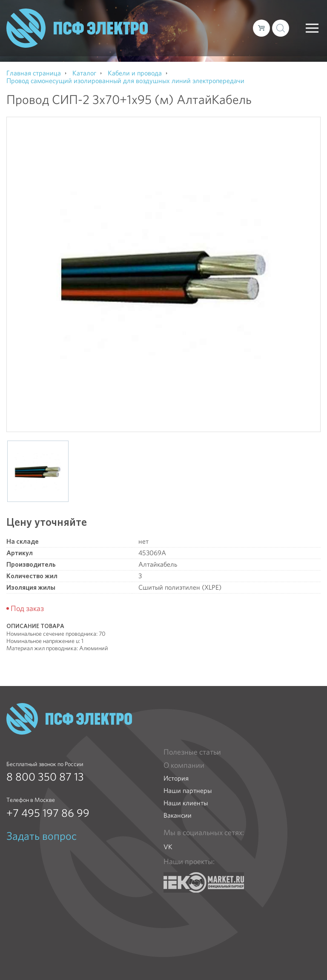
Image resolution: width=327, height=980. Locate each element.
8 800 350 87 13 (45, 777)
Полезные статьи (192, 752)
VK (168, 847)
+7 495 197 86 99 (48, 813)
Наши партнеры (188, 791)
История (176, 778)
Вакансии (178, 815)
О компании (184, 765)
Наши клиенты (186, 803)
